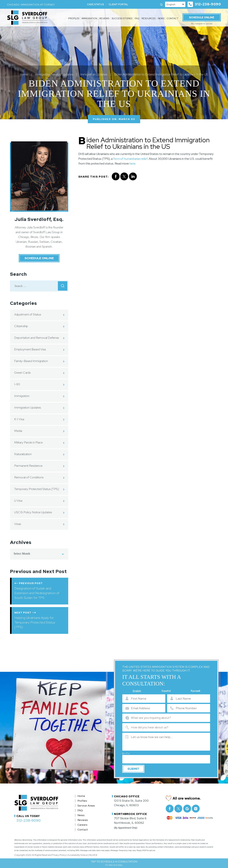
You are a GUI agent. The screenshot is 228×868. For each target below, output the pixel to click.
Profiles (74, 18)
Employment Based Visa (30, 349)
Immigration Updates (28, 408)
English (137, 691)
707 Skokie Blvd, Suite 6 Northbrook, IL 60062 (130, 819)
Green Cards (22, 373)
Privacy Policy (59, 854)
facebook (116, 176)
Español (166, 691)
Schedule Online (202, 17)
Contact (173, 18)
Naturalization (23, 454)
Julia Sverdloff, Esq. (39, 219)
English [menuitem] (171, 4)
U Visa (18, 501)
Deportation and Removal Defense (37, 338)
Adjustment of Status (28, 314)
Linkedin (133, 176)
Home (81, 795)
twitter (124, 176)
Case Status (96, 4)
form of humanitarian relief (130, 159)
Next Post (23, 613)
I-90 (17, 384)
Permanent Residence (28, 466)
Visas (18, 524)
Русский (196, 691)
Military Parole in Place (28, 442)
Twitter (178, 807)
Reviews (104, 18)
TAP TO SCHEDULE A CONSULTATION (114, 863)
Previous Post (31, 583)
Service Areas (86, 804)
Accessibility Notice (78, 854)
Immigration (89, 18)
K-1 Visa (19, 419)
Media (18, 431)
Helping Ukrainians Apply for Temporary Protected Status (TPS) (35, 622)
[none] (175, 4)
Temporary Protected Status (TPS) (37, 489)
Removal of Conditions (29, 477)
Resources (149, 18)
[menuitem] (175, 4)
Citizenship (21, 326)
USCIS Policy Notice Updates (33, 512)
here (132, 163)
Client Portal (118, 4)
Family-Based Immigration (31, 361)
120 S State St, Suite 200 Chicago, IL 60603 (131, 802)
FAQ (137, 18)
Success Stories (122, 18)
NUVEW (93, 854)
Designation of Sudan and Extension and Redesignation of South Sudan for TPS (37, 593)
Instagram (196, 807)
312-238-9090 (208, 4)
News (161, 18)
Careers (83, 824)
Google (187, 807)
